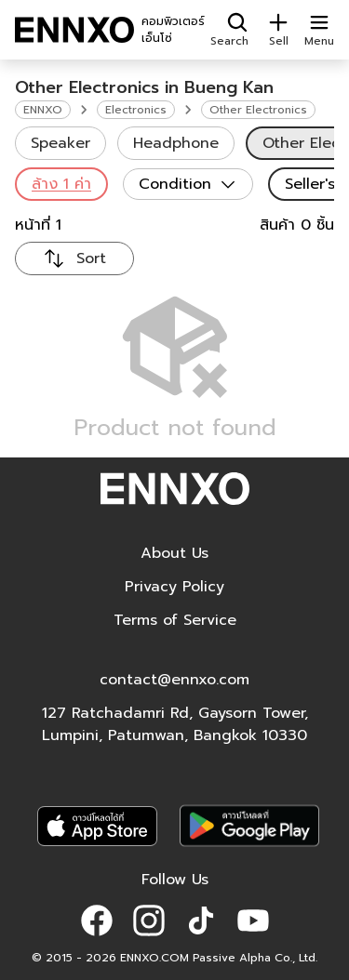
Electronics (136, 110)
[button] (97, 920)
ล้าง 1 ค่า (61, 184)
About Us (174, 553)
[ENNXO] (74, 30)
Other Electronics (258, 110)
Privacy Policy (174, 587)
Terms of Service (175, 620)
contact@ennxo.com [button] (174, 680)
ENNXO (43, 110)
